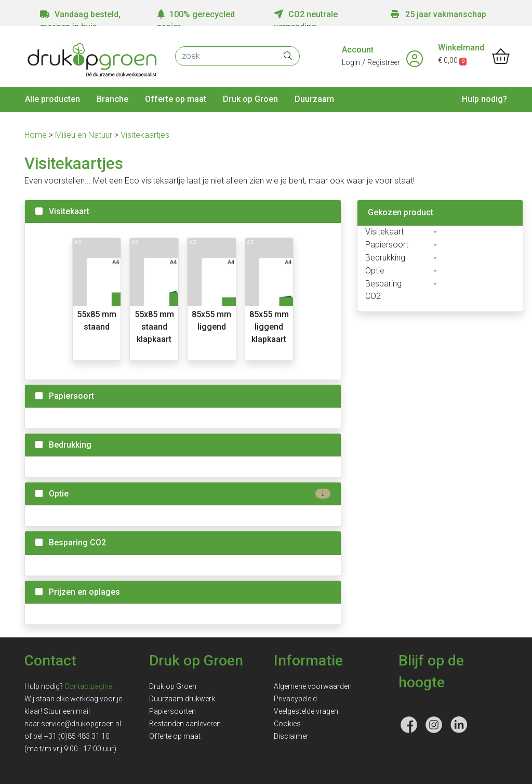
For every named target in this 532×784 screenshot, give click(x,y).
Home (37, 135)
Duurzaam (314, 99)
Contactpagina (89, 686)
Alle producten (52, 99)
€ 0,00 (452, 60)
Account (358, 50)
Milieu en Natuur (85, 135)
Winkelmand (461, 48)
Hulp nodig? (484, 99)
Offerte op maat (176, 99)
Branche (112, 99)
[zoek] (226, 56)
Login (351, 62)
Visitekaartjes (145, 135)
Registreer (384, 62)
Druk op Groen (250, 99)
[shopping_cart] (501, 57)
